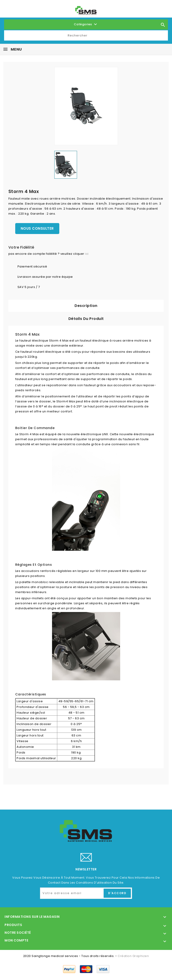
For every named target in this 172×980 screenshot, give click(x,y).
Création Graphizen (133, 956)
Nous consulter (37, 228)
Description (86, 306)
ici (87, 254)
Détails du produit (86, 319)
